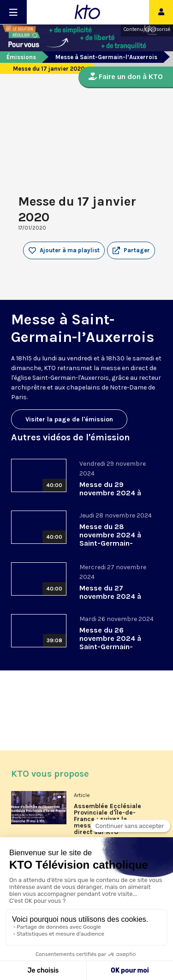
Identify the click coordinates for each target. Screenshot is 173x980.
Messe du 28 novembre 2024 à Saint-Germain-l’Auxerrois (110, 539)
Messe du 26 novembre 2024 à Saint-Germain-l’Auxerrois (110, 642)
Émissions (21, 57)
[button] (131, 250)
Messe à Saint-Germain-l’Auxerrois (106, 57)
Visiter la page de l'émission (69, 419)
